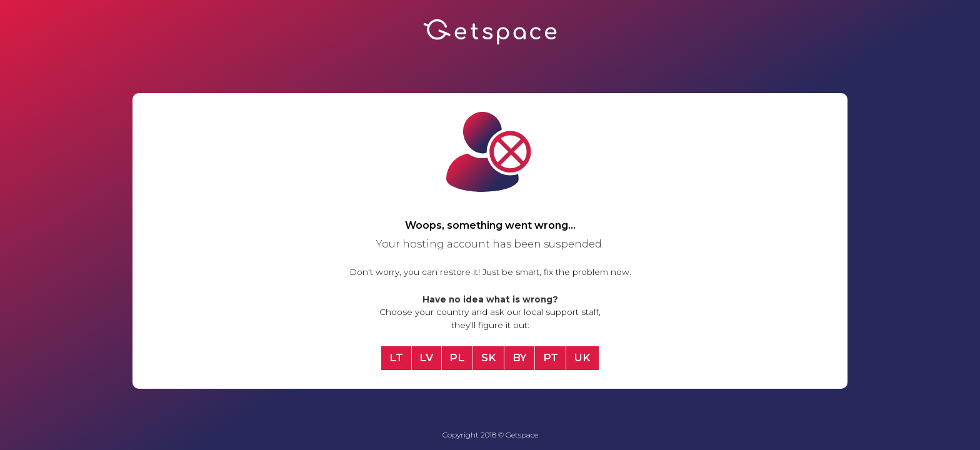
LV (426, 357)
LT (396, 357)
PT (551, 357)
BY (520, 357)
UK (582, 357)
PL (457, 357)
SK (489, 357)
